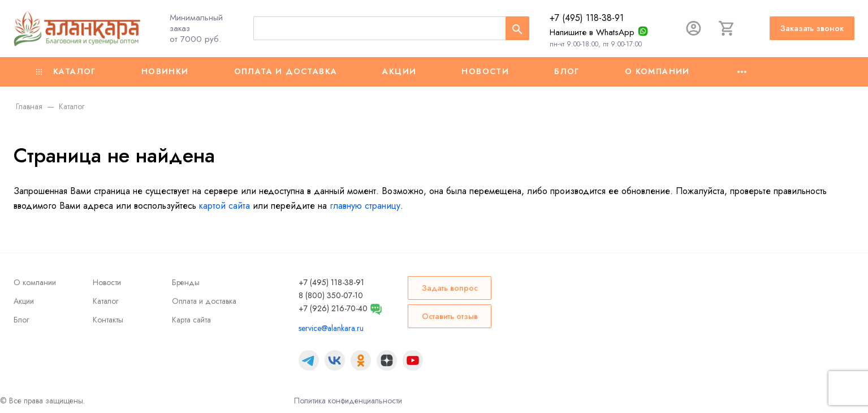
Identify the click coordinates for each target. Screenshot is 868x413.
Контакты (108, 320)
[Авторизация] (688, 28)
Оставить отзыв (450, 316)
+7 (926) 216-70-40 (333, 308)
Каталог (66, 71)
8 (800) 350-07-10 (331, 295)
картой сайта (224, 206)
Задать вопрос (450, 288)
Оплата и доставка (286, 71)
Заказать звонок (812, 28)
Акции (399, 71)
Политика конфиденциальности (348, 401)
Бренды (186, 282)
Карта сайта (191, 320)
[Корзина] (724, 28)
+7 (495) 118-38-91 (581, 18)
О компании (657, 71)
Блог (567, 71)
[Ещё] (742, 72)
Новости (485, 71)
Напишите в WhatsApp (586, 32)
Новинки (165, 71)
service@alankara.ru (331, 328)
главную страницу (365, 206)
